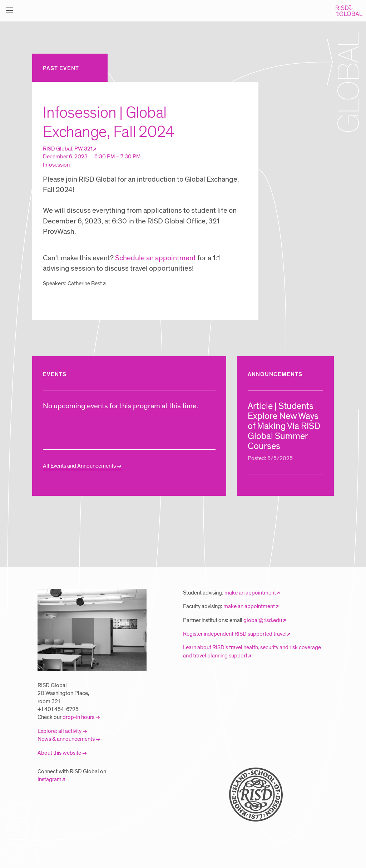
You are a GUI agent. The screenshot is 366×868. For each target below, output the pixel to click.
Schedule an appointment (155, 258)
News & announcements (66, 739)
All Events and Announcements (79, 466)
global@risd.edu (263, 620)
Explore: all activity (60, 731)
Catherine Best (85, 283)
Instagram (50, 779)
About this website (59, 753)
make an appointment (250, 593)
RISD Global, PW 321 (68, 149)
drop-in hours (78, 717)
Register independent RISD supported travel (235, 634)
